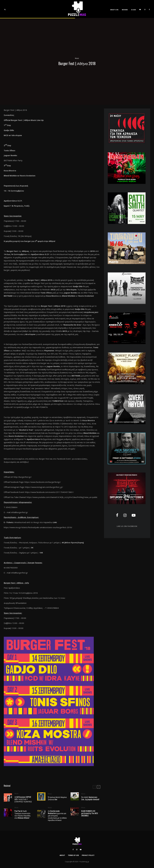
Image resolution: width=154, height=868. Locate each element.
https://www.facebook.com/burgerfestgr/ (43, 482)
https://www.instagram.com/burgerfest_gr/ (44, 487)
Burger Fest (44, 459)
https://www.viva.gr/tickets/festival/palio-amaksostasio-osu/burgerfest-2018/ (38, 527)
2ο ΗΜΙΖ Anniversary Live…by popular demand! (90, 799)
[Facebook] (149, 9)
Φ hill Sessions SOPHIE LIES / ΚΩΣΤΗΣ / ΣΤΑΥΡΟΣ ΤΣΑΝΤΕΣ (23, 799)
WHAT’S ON (114, 10)
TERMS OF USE (73, 855)
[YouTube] (140, 9)
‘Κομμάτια (8, 376)
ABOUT (62, 855)
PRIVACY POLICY (88, 855)
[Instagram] (145, 9)
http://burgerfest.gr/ (23, 477)
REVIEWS (125, 10)
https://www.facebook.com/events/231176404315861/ (49, 492)
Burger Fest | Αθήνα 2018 (40, 280)
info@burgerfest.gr (20, 512)
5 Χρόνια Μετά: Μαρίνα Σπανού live (57, 798)
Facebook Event (64, 459)
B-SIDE (134, 10)
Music (77, 58)
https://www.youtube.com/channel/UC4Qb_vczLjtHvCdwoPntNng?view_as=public (62, 497)
